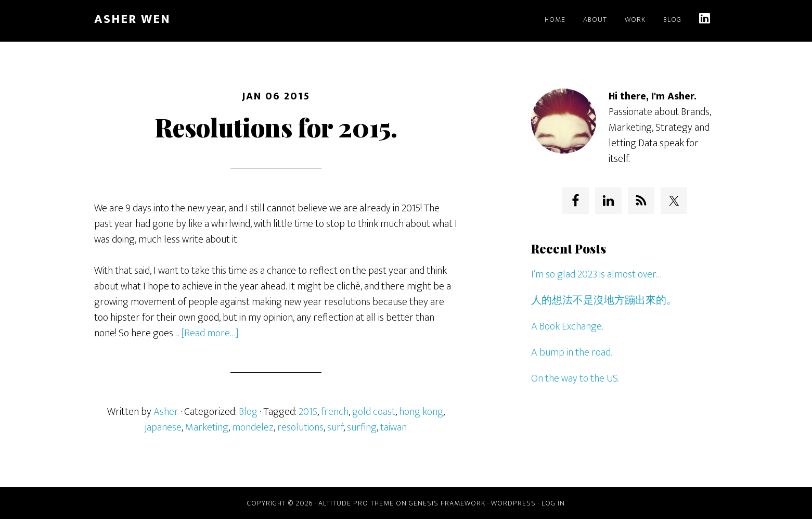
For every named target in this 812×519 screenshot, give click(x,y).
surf (335, 427)
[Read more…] (210, 333)
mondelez (253, 427)
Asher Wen (132, 19)
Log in (553, 503)
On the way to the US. (575, 378)
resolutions (300, 427)
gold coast (374, 412)
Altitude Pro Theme (356, 503)
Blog (248, 412)
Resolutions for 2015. (276, 127)
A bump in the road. (571, 352)
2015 (308, 412)
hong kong (421, 412)
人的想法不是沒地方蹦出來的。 (604, 300)
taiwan (394, 427)
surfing (362, 427)
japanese (163, 427)
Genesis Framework (447, 503)
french (335, 412)
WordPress (513, 503)
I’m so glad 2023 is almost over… (596, 274)
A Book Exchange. (567, 326)
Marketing (207, 427)
